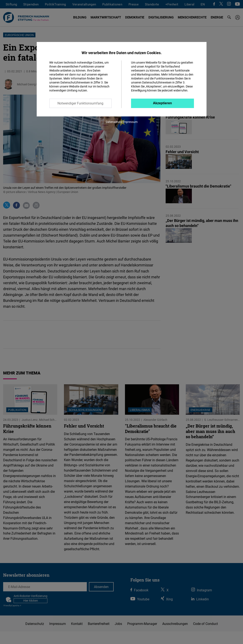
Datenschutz (114, 122)
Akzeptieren (162, 103)
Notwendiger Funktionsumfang (80, 103)
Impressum (130, 122)
